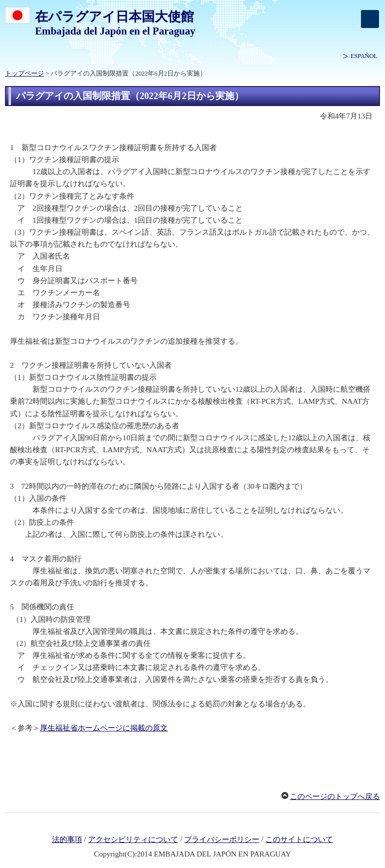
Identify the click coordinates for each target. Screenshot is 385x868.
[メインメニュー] (370, 19)
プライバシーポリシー (222, 839)
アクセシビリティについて (133, 839)
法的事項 (67, 839)
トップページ (25, 74)
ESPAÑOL (364, 56)
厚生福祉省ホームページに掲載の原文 (104, 728)
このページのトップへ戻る (335, 796)
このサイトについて (299, 839)
